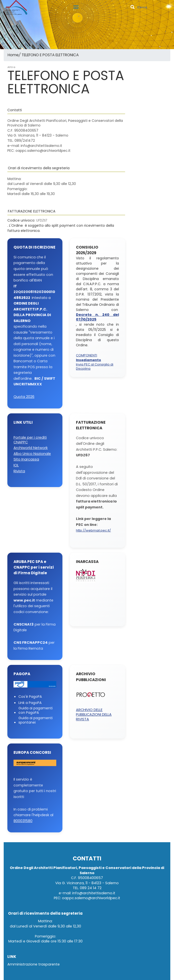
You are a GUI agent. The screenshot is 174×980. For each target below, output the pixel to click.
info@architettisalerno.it (94, 893)
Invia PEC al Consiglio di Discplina (95, 367)
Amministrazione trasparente (34, 964)
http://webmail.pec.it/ (93, 531)
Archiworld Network (31, 448)
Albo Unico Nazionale (32, 454)
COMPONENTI (87, 356)
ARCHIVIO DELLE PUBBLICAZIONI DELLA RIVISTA (94, 715)
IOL (16, 465)
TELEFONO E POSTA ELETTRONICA (50, 55)
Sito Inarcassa (26, 459)
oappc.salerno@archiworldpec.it (91, 898)
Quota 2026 (24, 397)
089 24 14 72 (91, 888)
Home (13, 55)
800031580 (23, 821)
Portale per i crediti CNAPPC (30, 440)
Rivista (19, 471)
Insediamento (88, 360)
